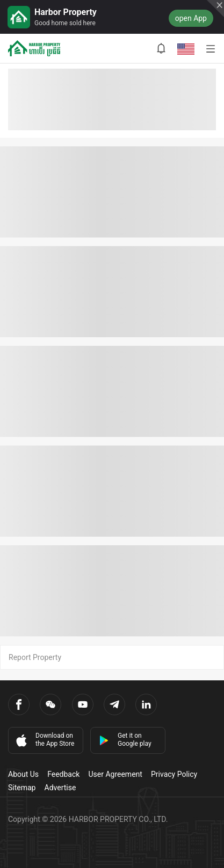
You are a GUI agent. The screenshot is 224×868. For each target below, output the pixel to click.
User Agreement (115, 774)
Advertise (60, 788)
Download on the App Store (44, 740)
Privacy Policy (174, 774)
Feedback (63, 774)
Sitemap (22, 788)
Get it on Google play (125, 740)
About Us (23, 774)
